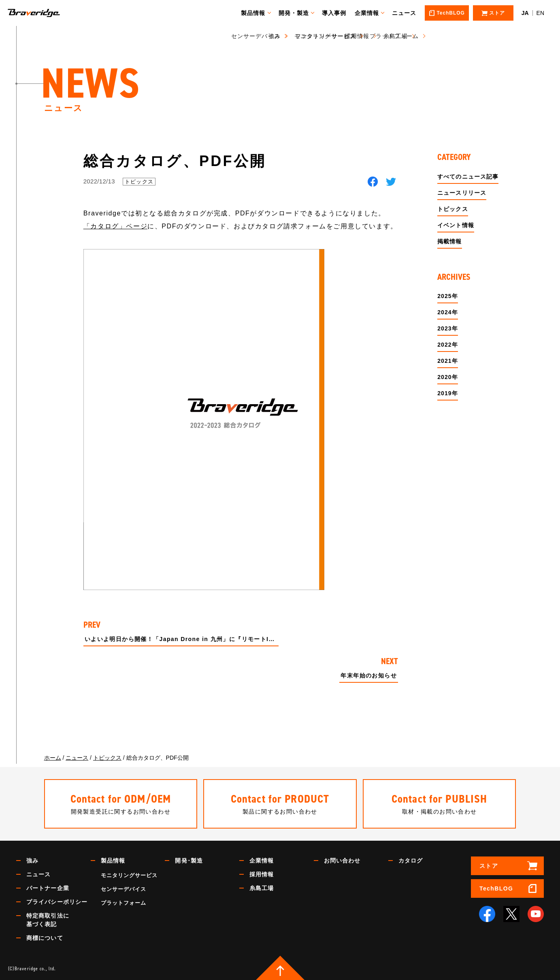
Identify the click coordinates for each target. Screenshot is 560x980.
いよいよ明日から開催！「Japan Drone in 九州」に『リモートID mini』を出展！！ (182, 639)
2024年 (448, 312)
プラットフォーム (123, 903)
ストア (489, 866)
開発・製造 (298, 13)
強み (32, 861)
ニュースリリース (462, 193)
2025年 (448, 296)
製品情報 (257, 13)
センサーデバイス (123, 889)
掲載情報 (449, 241)
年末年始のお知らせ (369, 676)
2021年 (448, 361)
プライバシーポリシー (57, 902)
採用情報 (262, 874)
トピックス (139, 182)
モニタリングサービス (129, 875)
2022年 (448, 345)
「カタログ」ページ (115, 226)
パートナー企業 (48, 888)
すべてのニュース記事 (468, 177)
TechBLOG (496, 888)
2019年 (448, 393)
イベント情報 (456, 225)
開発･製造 (189, 861)
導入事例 (338, 13)
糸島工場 (262, 888)
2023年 (448, 328)
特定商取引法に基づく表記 (48, 920)
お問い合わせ (342, 861)
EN (540, 13)
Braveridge (46, 13)
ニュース (408, 13)
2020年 (448, 377)
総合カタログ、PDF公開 (175, 161)
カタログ (411, 861)
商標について (45, 938)
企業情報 (370, 13)
